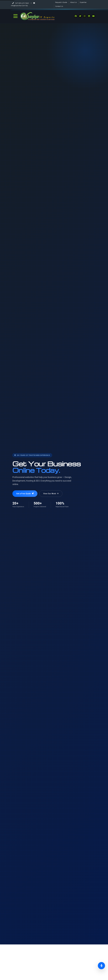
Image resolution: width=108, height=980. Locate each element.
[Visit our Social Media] (76, 16)
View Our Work (51, 494)
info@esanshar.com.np (23, 4)
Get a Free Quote (25, 494)
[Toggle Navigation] (15, 16)
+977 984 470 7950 (21, 3)
